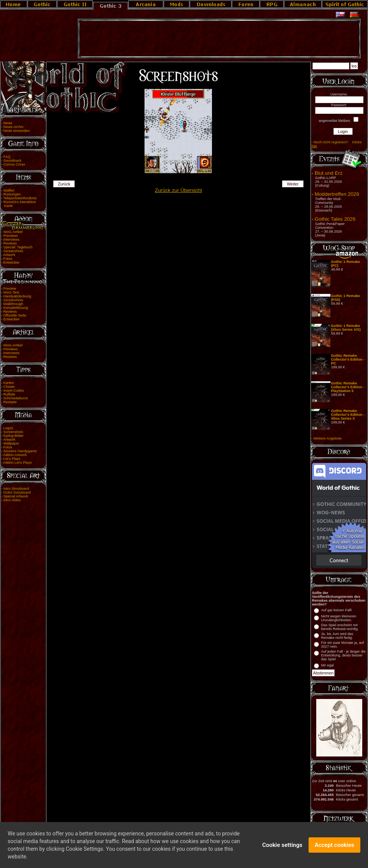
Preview (10, 289)
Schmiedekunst (16, 398)
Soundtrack (12, 161)
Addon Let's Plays (17, 463)
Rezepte (10, 402)
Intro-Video (12, 500)
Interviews (11, 240)
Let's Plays (12, 459)
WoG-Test (11, 292)
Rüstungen (12, 194)
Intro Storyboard (16, 489)
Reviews (10, 243)
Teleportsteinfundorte (20, 198)
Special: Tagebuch (18, 247)
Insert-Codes (14, 391)
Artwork (9, 255)
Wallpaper (11, 443)
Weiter (293, 184)
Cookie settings (282, 850)
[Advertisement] (219, 39)
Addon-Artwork (15, 455)
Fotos (8, 259)
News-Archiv (13, 127)
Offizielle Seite (15, 315)
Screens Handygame (20, 451)
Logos (8, 428)
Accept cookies (334, 850)
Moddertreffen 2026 (337, 194)
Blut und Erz (329, 173)
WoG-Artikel (13, 232)
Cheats (9, 387)
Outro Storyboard (17, 492)
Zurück (64, 184)
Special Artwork (16, 496)
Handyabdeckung (17, 296)
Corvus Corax (14, 164)
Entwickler (12, 263)
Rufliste (9, 394)
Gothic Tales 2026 (335, 219)
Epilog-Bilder (14, 436)
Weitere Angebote (327, 438)
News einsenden (17, 131)
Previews (11, 236)
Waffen (9, 190)
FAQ (7, 157)
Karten (9, 383)
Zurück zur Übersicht (178, 190)
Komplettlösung (16, 308)
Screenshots (13, 251)
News (8, 123)
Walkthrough (13, 304)
